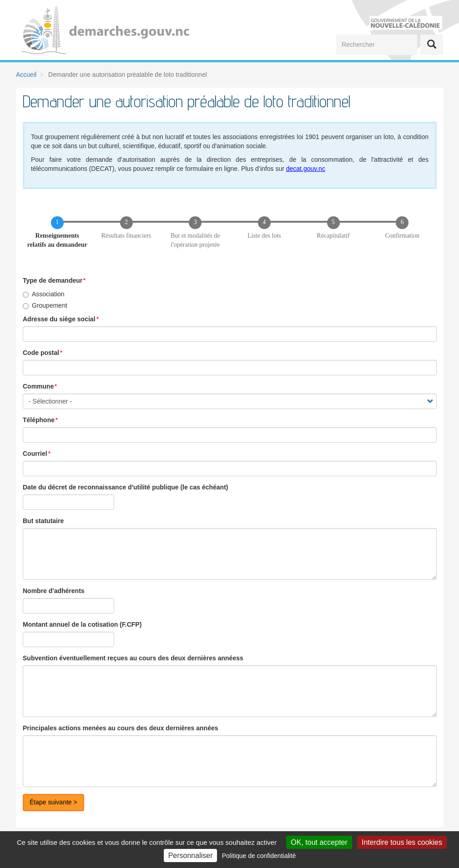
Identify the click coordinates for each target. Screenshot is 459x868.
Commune (38, 386)
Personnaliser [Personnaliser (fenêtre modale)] (191, 856)
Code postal (41, 353)
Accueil (26, 75)
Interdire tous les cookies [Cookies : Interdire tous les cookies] (402, 842)
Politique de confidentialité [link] (259, 856)
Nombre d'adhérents (54, 591)
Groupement (45, 305)
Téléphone (39, 420)
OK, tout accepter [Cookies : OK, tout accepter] (319, 842)
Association (44, 294)
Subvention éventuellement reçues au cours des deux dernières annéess (133, 658)
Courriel (35, 454)
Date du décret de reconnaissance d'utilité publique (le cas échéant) (125, 487)
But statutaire (43, 521)
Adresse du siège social (59, 319)
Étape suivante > (53, 802)
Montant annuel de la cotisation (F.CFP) (82, 624)
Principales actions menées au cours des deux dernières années (121, 728)
